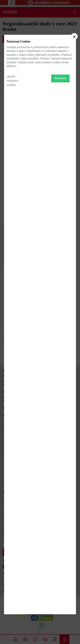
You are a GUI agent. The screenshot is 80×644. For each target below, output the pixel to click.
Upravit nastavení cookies (12, 343)
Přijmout (60, 341)
